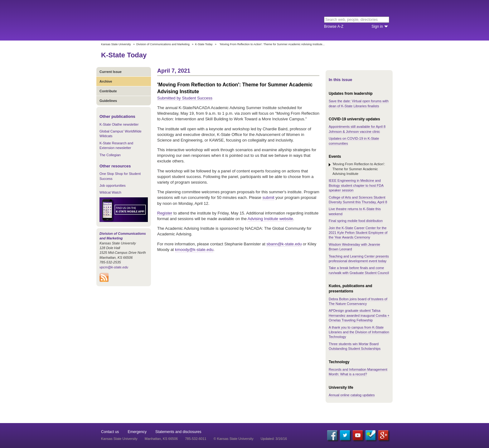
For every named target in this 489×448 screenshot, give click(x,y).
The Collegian (110, 155)
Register (165, 213)
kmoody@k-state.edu (194, 250)
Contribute (108, 91)
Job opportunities (113, 185)
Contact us (110, 432)
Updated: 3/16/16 (274, 439)
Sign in (377, 26)
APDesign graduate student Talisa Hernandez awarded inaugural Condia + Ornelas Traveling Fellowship (359, 315)
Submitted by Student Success (185, 98)
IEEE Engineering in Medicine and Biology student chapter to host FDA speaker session (356, 185)
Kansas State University (152, 20)
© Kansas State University (234, 439)
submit (268, 198)
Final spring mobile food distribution (356, 221)
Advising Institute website (270, 219)
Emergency (137, 432)
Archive (106, 81)
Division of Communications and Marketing (163, 44)
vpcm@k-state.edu (114, 267)
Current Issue (111, 72)
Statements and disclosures (178, 432)
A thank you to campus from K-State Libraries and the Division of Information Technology (359, 332)
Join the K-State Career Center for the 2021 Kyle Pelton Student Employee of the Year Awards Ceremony (358, 233)
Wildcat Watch (110, 192)
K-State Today (204, 44)
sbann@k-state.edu (284, 244)
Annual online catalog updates (352, 395)
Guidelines (108, 101)
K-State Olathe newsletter (119, 124)
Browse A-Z (334, 26)
